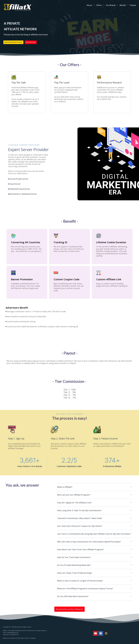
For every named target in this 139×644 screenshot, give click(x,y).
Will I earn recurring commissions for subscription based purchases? (89, 542)
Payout (133, 5)
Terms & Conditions (30, 638)
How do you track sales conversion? (74, 557)
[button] (13, 42)
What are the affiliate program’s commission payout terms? (85, 589)
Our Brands (111, 5)
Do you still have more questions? (73, 596)
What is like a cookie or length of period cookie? (80, 581)
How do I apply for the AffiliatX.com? (74, 503)
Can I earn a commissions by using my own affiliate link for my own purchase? (94, 534)
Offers (99, 5)
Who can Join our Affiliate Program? (74, 495)
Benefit (123, 5)
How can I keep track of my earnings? (75, 573)
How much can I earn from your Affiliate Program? (80, 549)
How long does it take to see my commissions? (79, 510)
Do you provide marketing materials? (74, 565)
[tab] (95, 487)
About (89, 5)
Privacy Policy (20, 638)
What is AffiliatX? (65, 487)
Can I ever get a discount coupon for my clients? (80, 526)
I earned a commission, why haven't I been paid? (79, 518)
